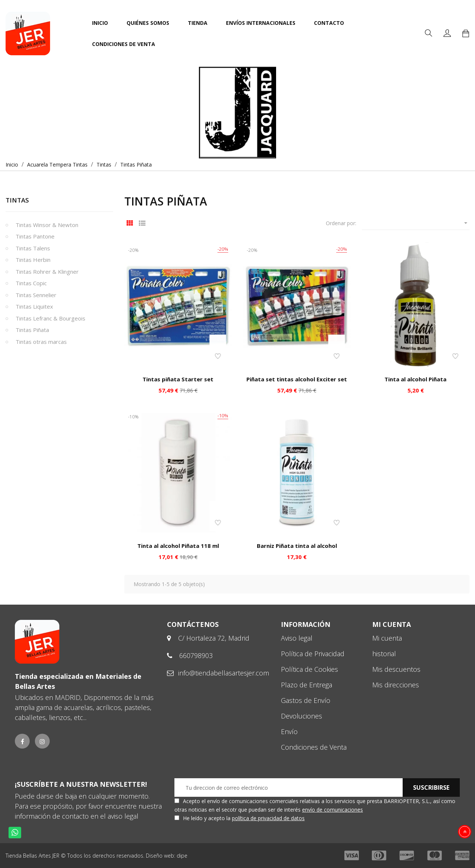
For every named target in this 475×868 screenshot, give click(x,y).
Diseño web (160, 856)
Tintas (17, 200)
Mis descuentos (396, 669)
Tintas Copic (31, 283)
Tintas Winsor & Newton (47, 225)
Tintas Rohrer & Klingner (47, 272)
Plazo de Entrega (307, 685)
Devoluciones (302, 716)
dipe (182, 856)
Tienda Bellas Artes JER (32, 856)
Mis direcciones (396, 685)
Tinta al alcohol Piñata (415, 379)
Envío (289, 731)
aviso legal (123, 816)
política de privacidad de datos (268, 818)
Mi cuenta (387, 638)
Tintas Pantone (35, 236)
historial (384, 654)
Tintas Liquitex (34, 306)
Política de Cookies (309, 669)
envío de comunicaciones (332, 810)
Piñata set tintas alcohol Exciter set (297, 379)
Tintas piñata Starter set (178, 379)
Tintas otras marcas (41, 342)
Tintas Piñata (32, 330)
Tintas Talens (33, 248)
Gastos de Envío (306, 700)
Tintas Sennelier (36, 295)
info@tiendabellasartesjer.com (224, 673)
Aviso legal (297, 638)
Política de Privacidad (313, 654)
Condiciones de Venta (314, 747)
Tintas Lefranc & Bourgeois (50, 318)
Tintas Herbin (33, 260)
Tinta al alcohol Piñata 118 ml (178, 546)
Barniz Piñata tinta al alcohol (297, 546)
